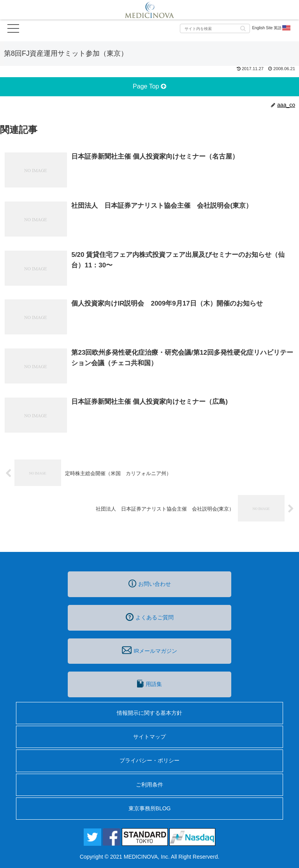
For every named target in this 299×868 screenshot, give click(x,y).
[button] (243, 28)
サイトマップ (149, 737)
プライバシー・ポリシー (149, 760)
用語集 (149, 684)
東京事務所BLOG (150, 808)
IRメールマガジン (149, 650)
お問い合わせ (150, 583)
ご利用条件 (149, 785)
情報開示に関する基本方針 (149, 713)
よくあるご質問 (150, 617)
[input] (215, 28)
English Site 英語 (272, 28)
